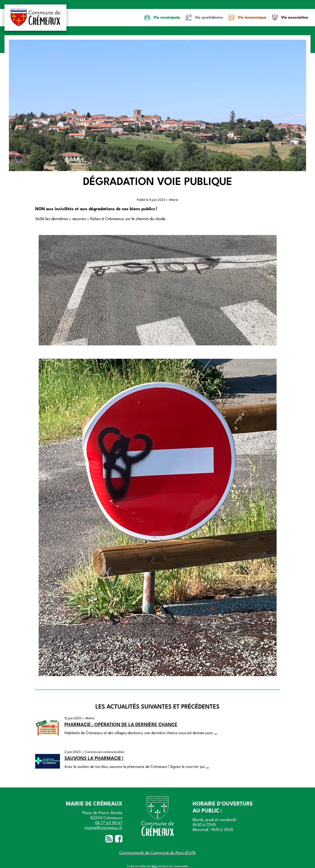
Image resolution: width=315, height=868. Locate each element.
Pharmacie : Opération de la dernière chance (121, 725)
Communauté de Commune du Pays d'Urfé (157, 853)
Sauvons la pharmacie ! (94, 759)
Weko (155, 866)
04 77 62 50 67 (109, 823)
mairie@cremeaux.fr (104, 828)
